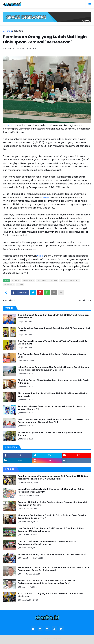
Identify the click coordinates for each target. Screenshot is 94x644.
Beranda (7, 31)
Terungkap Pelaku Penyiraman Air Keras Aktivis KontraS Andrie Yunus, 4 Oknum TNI (52, 408)
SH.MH (46, 197)
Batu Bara (18, 31)
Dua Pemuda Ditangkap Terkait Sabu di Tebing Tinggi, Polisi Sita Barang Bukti (53, 342)
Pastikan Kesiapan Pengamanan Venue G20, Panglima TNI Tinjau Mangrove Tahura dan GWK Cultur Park (53, 478)
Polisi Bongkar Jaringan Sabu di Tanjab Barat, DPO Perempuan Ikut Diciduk (54, 329)
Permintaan (74, 280)
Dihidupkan (42, 280)
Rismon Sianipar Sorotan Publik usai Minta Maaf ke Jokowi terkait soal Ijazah (53, 395)
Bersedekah (29, 280)
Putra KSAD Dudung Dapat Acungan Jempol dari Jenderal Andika (53, 554)
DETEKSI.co (9, 125)
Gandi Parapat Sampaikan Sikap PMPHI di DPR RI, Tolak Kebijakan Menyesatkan (53, 316)
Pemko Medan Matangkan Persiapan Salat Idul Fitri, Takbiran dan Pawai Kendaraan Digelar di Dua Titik (53, 421)
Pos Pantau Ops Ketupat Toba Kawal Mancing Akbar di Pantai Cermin (51, 434)
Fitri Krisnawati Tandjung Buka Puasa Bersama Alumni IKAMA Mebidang (51, 595)
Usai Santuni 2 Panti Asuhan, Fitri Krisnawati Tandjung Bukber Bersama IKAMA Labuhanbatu (51, 530)
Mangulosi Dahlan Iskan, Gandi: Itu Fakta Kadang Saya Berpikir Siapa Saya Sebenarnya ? (52, 517)
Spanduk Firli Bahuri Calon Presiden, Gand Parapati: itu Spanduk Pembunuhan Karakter (53, 504)
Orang (63, 280)
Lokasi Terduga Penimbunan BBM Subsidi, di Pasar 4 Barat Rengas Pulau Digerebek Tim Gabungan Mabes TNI (53, 369)
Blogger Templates (53, 639)
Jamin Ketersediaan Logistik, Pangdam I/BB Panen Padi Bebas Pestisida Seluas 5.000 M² (51, 491)
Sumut (20, 284)
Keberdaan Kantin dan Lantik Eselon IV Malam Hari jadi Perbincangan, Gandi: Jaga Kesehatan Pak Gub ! (47, 582)
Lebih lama (84, 300)
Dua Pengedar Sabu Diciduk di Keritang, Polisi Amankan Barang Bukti (52, 356)
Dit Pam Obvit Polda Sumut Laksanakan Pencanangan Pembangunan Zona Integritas (47, 543)
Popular (10, 469)
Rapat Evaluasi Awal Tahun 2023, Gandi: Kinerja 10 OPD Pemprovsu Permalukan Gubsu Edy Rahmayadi (53, 569)
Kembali (53, 280)
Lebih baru (10, 300)
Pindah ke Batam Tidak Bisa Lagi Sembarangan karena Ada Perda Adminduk (54, 382)
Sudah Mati (9, 284)
